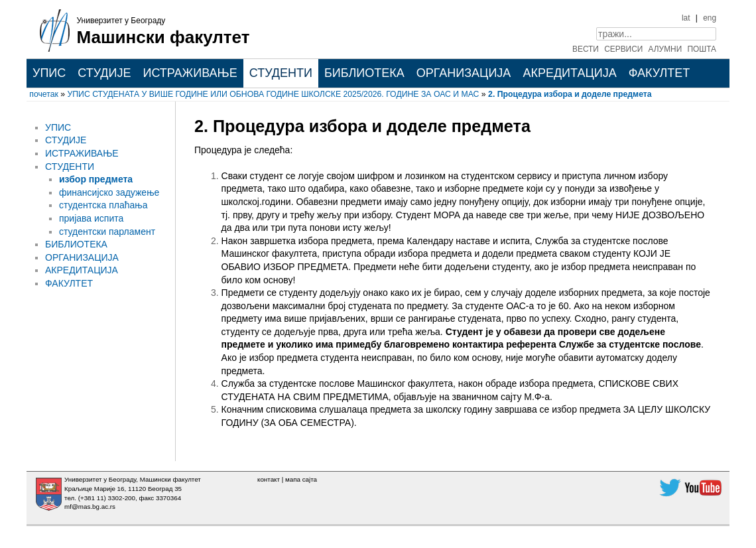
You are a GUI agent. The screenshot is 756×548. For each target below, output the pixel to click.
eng (710, 18)
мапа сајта (301, 479)
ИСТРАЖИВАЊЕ (190, 73)
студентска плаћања (103, 205)
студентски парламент (107, 232)
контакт (269, 479)
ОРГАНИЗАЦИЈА (464, 73)
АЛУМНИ (665, 49)
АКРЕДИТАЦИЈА (569, 73)
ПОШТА (702, 49)
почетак (44, 94)
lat (686, 18)
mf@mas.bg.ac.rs (90, 507)
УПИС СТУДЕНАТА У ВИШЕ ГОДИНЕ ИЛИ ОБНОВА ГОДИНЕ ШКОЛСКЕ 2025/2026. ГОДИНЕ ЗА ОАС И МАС (274, 94)
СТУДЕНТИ (281, 73)
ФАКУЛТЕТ (660, 73)
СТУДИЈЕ (104, 73)
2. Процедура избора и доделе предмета (570, 94)
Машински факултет (163, 37)
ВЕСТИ (586, 49)
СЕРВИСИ (623, 49)
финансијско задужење (109, 192)
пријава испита (91, 218)
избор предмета (96, 179)
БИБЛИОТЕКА (364, 73)
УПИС (49, 73)
